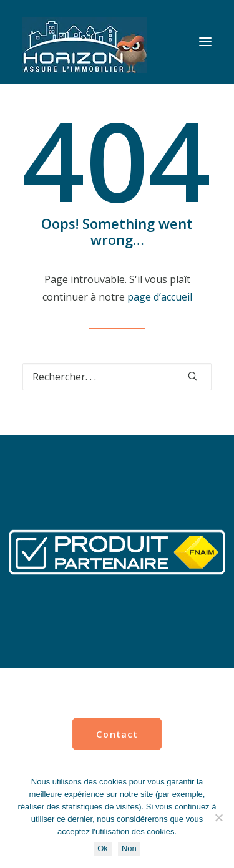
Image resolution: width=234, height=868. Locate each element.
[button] (205, 42)
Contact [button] (117, 734)
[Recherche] (117, 377)
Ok (103, 848)
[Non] (218, 817)
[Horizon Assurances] (85, 42)
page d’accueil (160, 297)
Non (129, 848)
